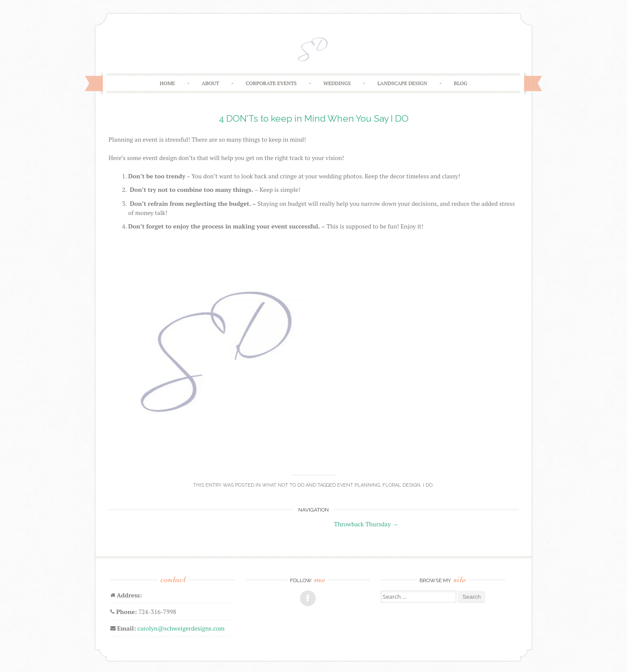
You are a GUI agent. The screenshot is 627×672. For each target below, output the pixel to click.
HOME (167, 83)
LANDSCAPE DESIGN (402, 83)
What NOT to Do (283, 485)
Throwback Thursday (366, 524)
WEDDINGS (337, 83)
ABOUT (210, 83)
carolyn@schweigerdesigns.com (181, 628)
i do (428, 485)
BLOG (461, 83)
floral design (401, 485)
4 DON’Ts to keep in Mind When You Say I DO (314, 118)
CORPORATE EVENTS (271, 83)
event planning (358, 485)
